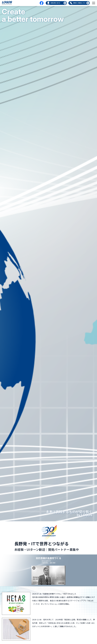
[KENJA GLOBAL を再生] (48, 575)
